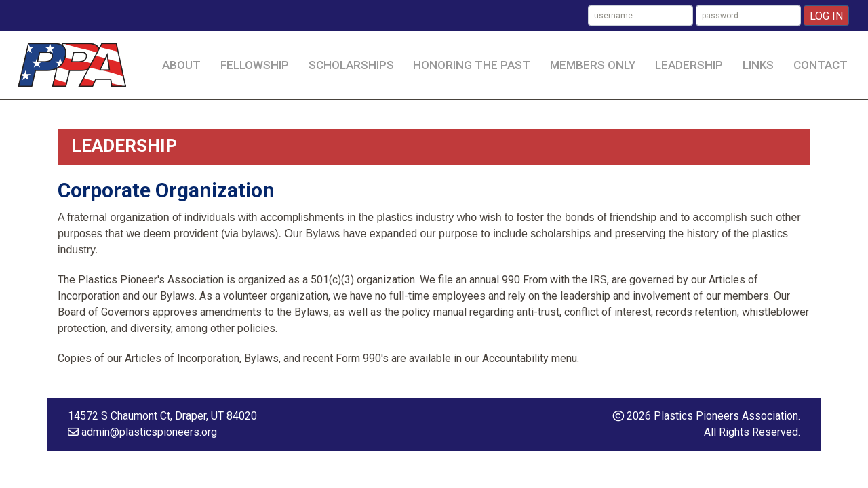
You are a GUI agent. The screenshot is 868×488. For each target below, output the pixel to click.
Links (758, 65)
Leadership (689, 65)
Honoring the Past (472, 65)
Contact (821, 65)
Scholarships (351, 65)
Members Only (593, 65)
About (181, 65)
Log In (826, 16)
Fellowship (255, 65)
